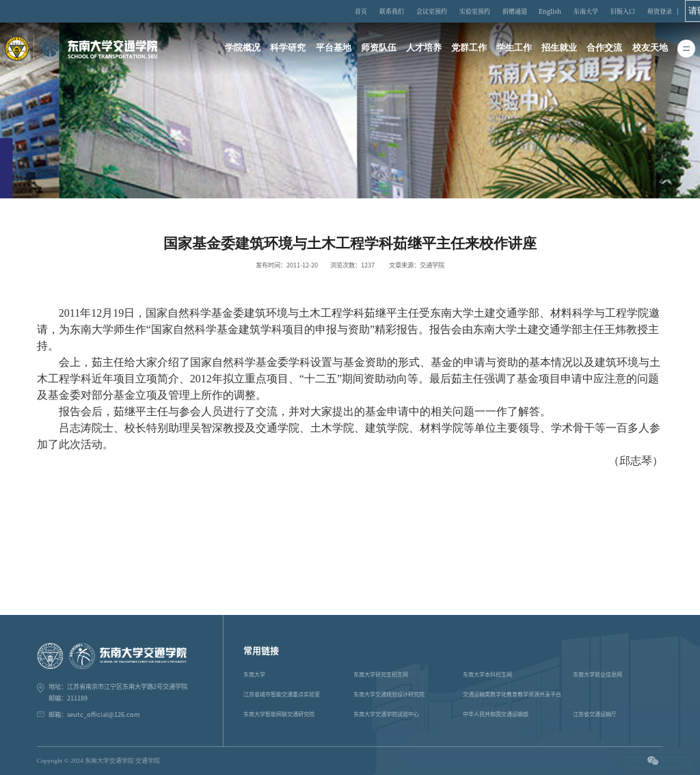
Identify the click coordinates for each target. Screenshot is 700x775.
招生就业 (560, 49)
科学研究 (287, 49)
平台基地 (332, 49)
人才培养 (424, 49)
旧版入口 (625, 11)
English (560, 11)
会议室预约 (453, 11)
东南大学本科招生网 (487, 674)
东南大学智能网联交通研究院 (279, 714)
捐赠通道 (527, 11)
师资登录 (658, 11)
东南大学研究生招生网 (381, 674)
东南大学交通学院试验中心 (386, 714)
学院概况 (241, 49)
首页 (390, 11)
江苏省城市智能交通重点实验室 (282, 694)
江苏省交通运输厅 (595, 714)
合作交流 (606, 49)
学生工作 (515, 49)
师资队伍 (378, 49)
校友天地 (651, 49)
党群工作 (469, 49)
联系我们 (418, 11)
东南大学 (592, 11)
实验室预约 (492, 11)
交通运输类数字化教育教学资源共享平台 (512, 694)
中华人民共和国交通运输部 (496, 714)
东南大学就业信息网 (597, 674)
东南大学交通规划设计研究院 (389, 694)
